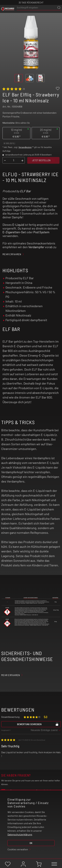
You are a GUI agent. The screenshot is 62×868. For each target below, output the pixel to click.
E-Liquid (18, 225)
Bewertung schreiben (38, 724)
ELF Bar (25, 191)
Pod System (41, 232)
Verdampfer (36, 247)
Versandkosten (25, 147)
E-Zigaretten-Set (14, 232)
